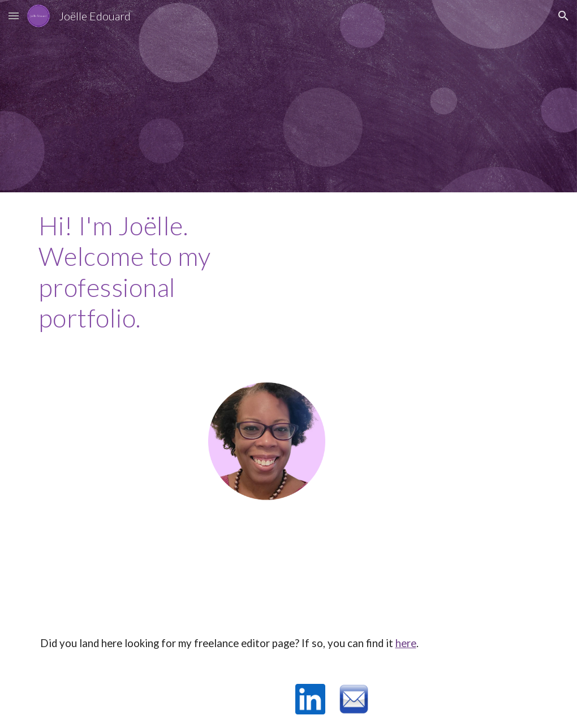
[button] (14, 16)
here (406, 643)
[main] (136, 272)
